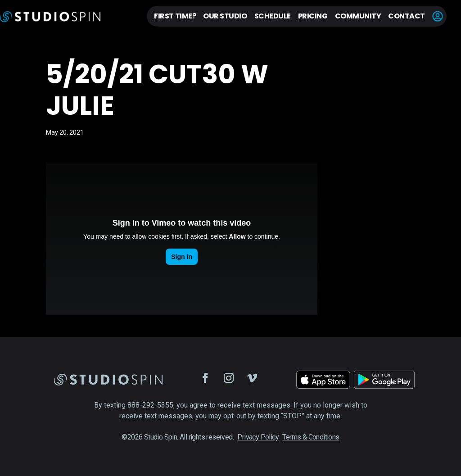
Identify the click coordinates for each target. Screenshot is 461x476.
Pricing (313, 16)
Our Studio (225, 16)
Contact (407, 16)
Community (358, 16)
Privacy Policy (258, 437)
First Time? (175, 16)
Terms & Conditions (311, 437)
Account (438, 16)
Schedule (273, 16)
